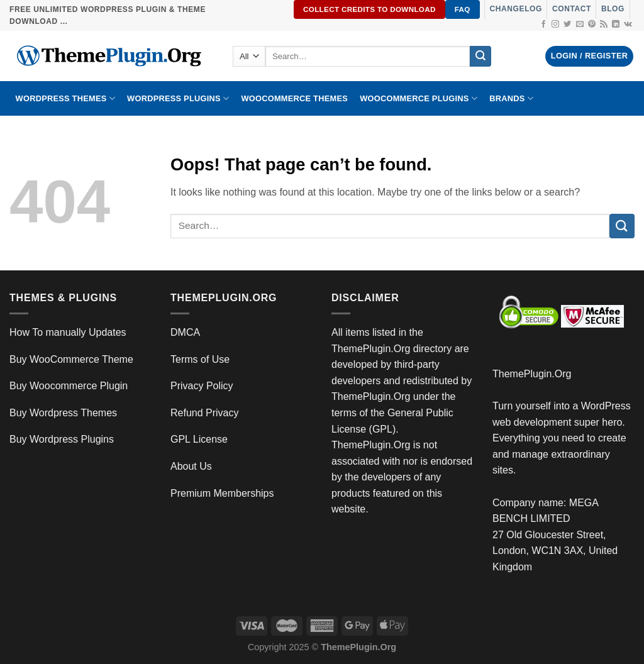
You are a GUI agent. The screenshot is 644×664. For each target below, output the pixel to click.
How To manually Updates (68, 332)
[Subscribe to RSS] (604, 25)
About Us (191, 466)
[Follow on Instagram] (555, 25)
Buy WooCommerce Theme (71, 359)
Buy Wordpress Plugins (62, 439)
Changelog (516, 9)
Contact (572, 9)
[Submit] (480, 57)
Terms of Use (200, 359)
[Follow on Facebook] (543, 25)
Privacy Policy (202, 386)
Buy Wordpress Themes (63, 413)
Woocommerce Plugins (419, 98)
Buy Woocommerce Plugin (69, 386)
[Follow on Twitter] (567, 25)
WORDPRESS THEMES (65, 98)
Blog (613, 9)
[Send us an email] (580, 25)
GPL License (199, 439)
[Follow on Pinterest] (592, 25)
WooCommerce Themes (294, 98)
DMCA (185, 332)
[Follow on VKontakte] (628, 25)
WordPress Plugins (178, 98)
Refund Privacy (205, 413)
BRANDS (511, 98)
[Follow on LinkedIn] (616, 25)
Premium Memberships (222, 493)
